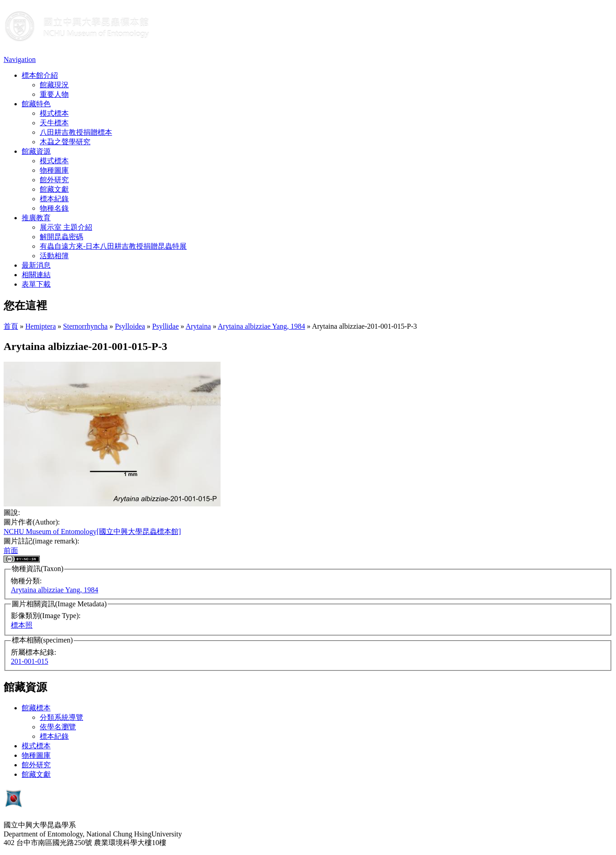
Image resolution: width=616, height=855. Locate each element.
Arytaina (198, 326)
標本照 (22, 625)
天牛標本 (54, 123)
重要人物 (54, 94)
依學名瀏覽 (58, 727)
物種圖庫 (54, 170)
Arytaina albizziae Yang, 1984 (261, 326)
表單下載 (36, 284)
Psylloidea (130, 326)
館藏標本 (36, 708)
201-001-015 (30, 661)
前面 (11, 550)
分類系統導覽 (61, 717)
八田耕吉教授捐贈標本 (76, 132)
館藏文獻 (54, 189)
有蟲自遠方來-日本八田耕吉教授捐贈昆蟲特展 (113, 246)
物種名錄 (54, 208)
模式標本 (54, 113)
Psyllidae (166, 326)
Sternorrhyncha (86, 326)
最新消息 (36, 265)
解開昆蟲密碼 (61, 237)
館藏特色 (36, 104)
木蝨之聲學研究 (65, 142)
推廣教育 (36, 218)
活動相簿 (54, 256)
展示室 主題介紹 (66, 227)
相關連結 (36, 275)
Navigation (20, 59)
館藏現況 (54, 85)
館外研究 (54, 180)
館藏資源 (36, 151)
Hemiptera (41, 326)
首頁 (11, 326)
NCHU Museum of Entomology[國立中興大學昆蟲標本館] (92, 531)
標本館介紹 (40, 75)
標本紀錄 (54, 199)
